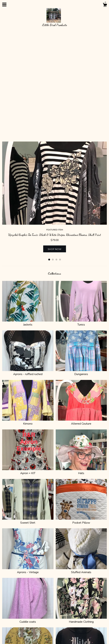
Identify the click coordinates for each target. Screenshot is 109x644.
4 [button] (60, 156)
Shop (6, 602)
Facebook (48, 615)
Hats (81, 368)
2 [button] (53, 156)
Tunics (81, 219)
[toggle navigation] (4, 5)
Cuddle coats (28, 516)
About (15, 602)
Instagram (20, 615)
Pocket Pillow (81, 417)
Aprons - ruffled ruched (28, 269)
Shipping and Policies (35, 602)
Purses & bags (28, 566)
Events (70, 602)
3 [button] (56, 156)
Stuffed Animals (81, 467)
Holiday (81, 566)
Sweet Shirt (28, 417)
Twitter (7, 615)
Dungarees (81, 269)
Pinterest (34, 615)
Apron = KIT (28, 368)
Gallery (82, 602)
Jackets (28, 219)
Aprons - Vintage (28, 467)
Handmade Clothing (81, 516)
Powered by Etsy (12, 638)
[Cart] (105, 6)
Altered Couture (81, 318)
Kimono (28, 318)
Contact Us (57, 602)
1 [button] (49, 156)
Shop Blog (63, 615)
